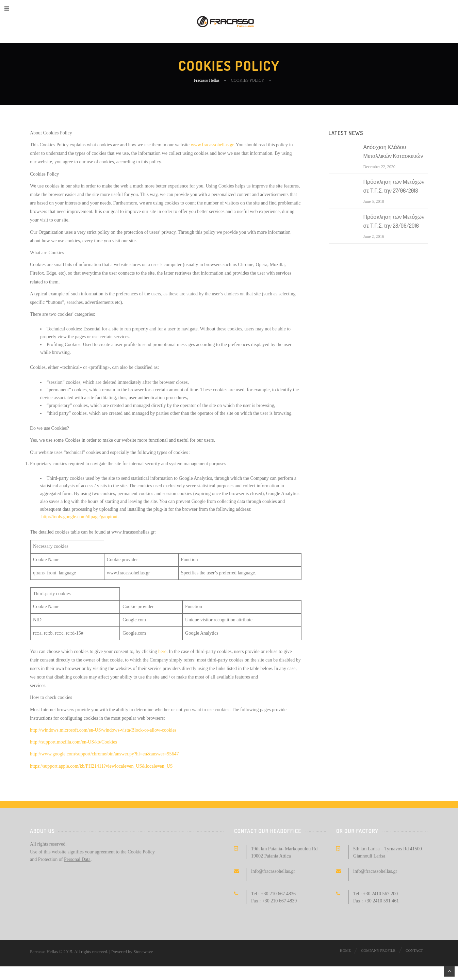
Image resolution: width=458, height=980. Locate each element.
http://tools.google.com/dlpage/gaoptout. (80, 517)
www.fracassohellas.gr (212, 145)
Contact (414, 950)
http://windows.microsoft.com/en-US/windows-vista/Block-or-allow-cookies (103, 730)
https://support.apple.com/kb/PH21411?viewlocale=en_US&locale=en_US (101, 766)
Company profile (378, 950)
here (162, 651)
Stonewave (143, 952)
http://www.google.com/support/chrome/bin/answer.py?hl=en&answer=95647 (104, 754)
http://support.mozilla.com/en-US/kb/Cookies (73, 742)
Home (345, 950)
